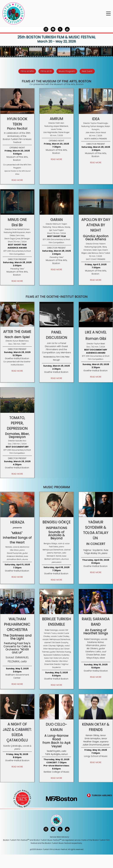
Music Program (67, 71)
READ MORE (17, 180)
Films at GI (46, 71)
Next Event (87, 71)
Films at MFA (27, 71)
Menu (108, 12)
